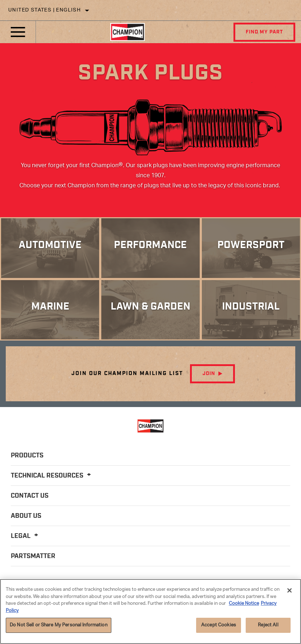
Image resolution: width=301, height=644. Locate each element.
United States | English (45, 10)
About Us (26, 517)
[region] (150, 611)
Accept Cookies (219, 625)
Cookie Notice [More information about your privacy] (244, 604)
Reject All (268, 625)
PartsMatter (33, 558)
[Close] (290, 590)
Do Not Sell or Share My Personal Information (59, 625)
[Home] (127, 32)
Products (27, 457)
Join (209, 375)
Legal (26, 538)
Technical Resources (52, 477)
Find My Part (264, 32)
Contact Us (30, 497)
